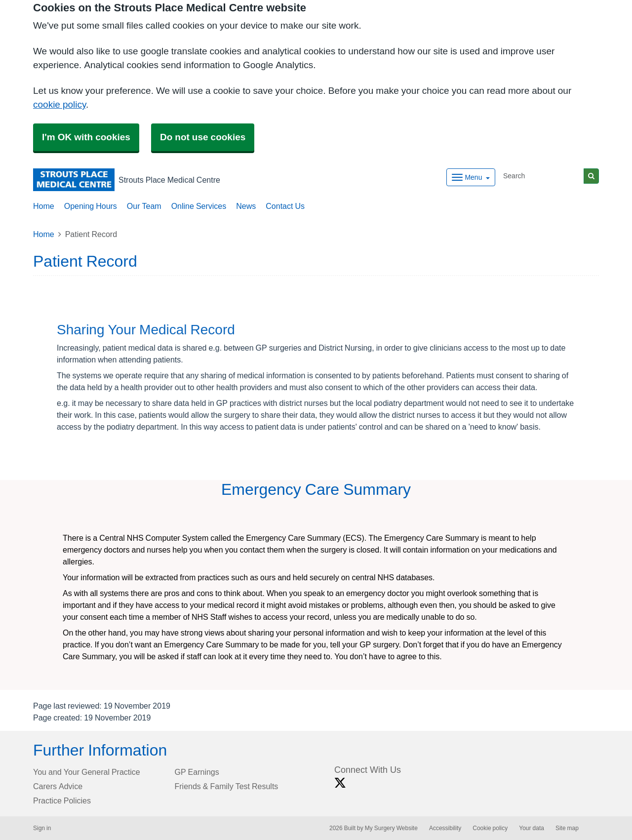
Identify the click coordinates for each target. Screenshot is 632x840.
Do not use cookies (203, 137)
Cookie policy (490, 828)
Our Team (144, 206)
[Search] (542, 176)
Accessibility (445, 828)
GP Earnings (197, 772)
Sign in (42, 828)
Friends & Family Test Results (227, 786)
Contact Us (285, 206)
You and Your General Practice (87, 772)
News (246, 206)
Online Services (199, 206)
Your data (532, 828)
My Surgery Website (391, 828)
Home (44, 206)
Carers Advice (58, 786)
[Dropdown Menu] (471, 177)
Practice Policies (62, 800)
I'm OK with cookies (86, 137)
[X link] (340, 783)
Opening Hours (91, 206)
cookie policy (59, 104)
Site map (567, 828)
